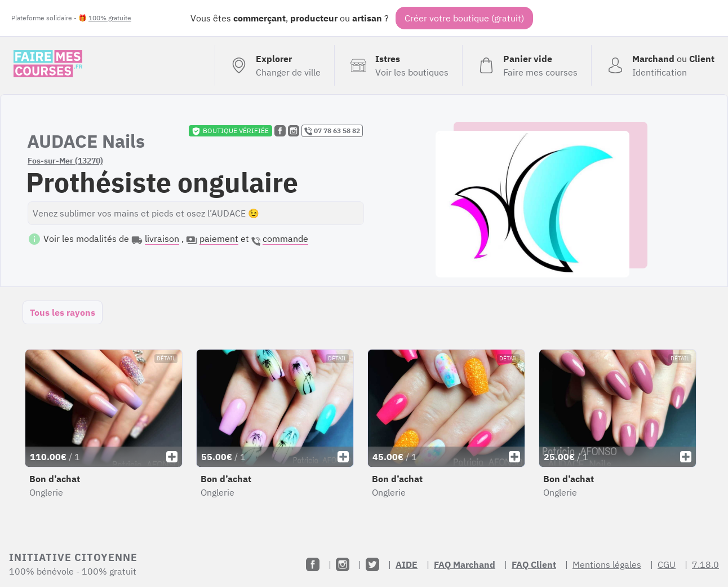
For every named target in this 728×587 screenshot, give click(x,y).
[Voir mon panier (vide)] (527, 65)
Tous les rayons (63, 312)
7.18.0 (705, 564)
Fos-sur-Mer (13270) (65, 161)
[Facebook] (313, 564)
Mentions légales (607, 564)
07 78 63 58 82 (332, 131)
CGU (667, 564)
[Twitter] (372, 564)
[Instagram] (343, 564)
